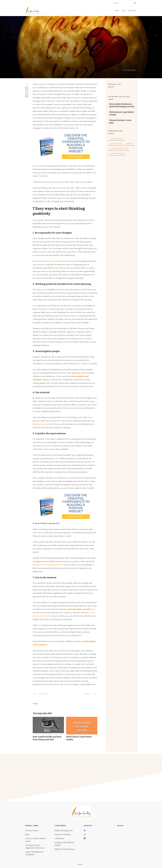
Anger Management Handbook (34, 853)
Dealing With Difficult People (119, 148)
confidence (130, 143)
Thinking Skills (129, 70)
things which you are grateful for (47, 565)
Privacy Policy (32, 830)
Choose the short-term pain (122, 121)
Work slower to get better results (82, 730)
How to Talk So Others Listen (35, 840)
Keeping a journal (41, 424)
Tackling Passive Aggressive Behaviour (35, 846)
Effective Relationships (118, 153)
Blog (27, 834)
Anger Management (117, 138)
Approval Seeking (116, 143)
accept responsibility (56, 261)
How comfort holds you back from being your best (48, 730)
